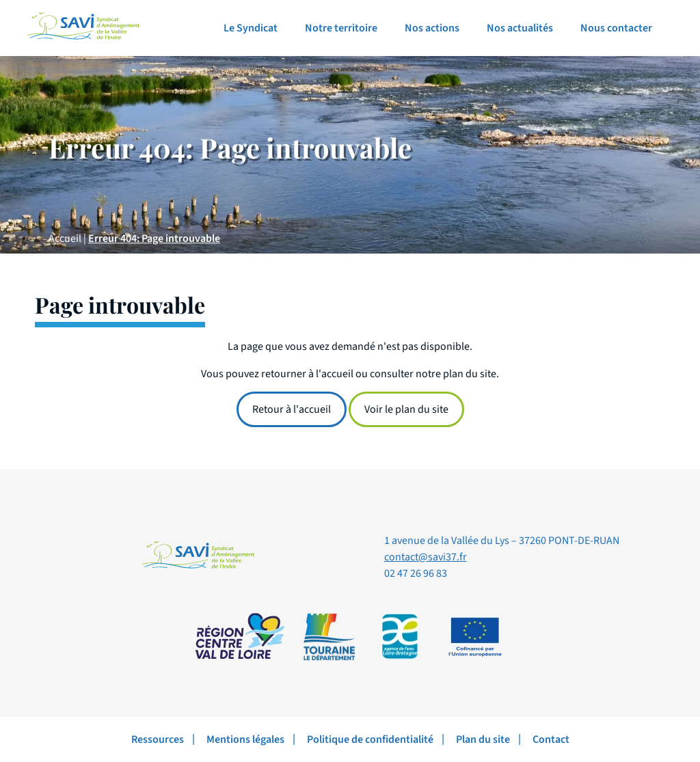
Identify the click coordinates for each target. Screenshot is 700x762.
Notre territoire (341, 28)
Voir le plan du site (406, 409)
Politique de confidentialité (370, 739)
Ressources (158, 739)
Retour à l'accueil (292, 409)
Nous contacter (616, 28)
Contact (551, 739)
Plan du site (483, 739)
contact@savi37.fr (426, 557)
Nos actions (432, 28)
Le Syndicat (251, 28)
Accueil (65, 239)
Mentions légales (245, 739)
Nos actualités (520, 28)
